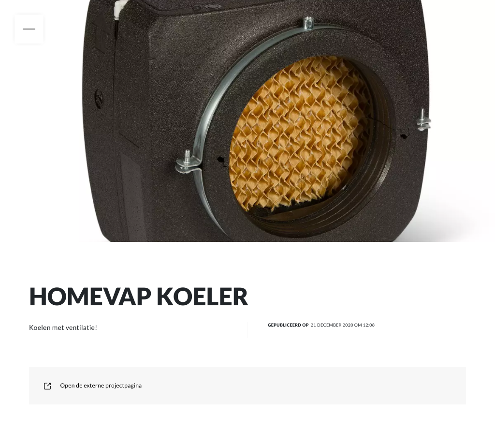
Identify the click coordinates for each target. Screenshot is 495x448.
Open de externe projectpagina (93, 385)
